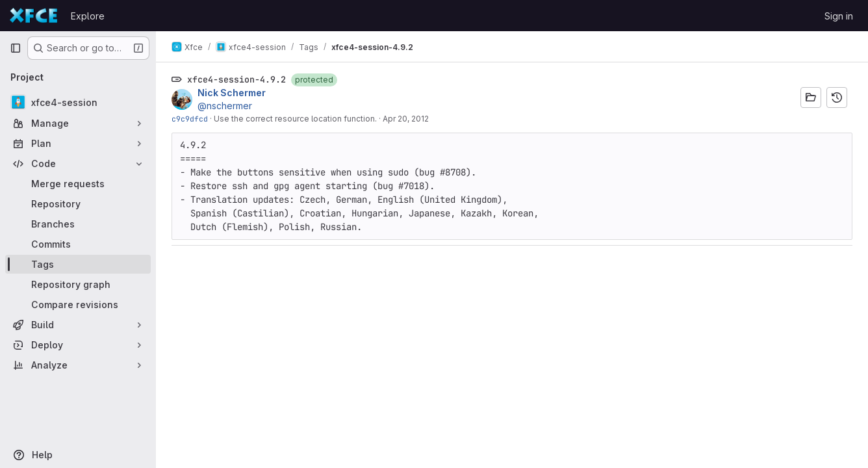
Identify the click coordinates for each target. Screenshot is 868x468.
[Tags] (78, 264)
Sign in (839, 16)
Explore (88, 16)
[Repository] (78, 204)
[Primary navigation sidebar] (16, 48)
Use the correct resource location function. (295, 119)
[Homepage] (34, 16)
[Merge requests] (78, 184)
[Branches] (78, 224)
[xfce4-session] (78, 102)
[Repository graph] (78, 284)
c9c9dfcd (190, 119)
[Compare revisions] (78, 305)
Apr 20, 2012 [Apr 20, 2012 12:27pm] (406, 119)
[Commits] (78, 244)
